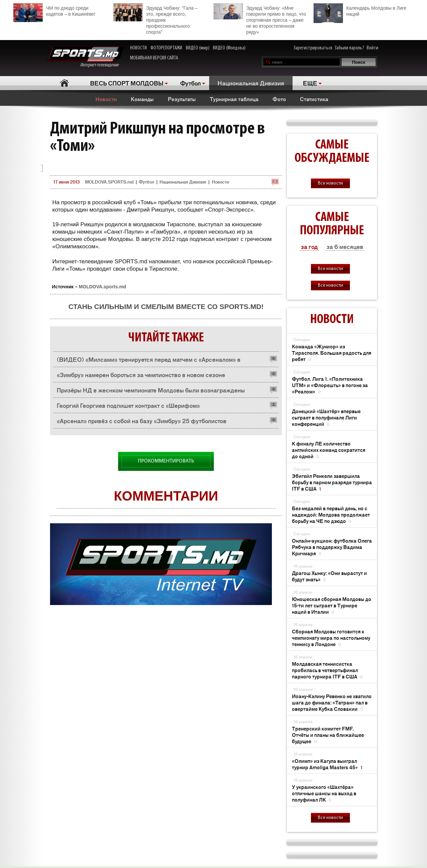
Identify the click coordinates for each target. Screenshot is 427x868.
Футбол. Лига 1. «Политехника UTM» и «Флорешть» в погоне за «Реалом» (330, 385)
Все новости (330, 183)
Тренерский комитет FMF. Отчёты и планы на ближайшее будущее (328, 735)
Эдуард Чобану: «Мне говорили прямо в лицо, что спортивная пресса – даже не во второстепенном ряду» (260, 19)
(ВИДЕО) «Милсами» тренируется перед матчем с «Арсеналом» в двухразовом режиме (149, 361)
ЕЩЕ (310, 83)
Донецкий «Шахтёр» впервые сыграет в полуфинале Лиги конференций (326, 417)
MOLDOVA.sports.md (102, 287)
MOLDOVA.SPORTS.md (109, 182)
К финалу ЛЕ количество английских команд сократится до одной (329, 450)
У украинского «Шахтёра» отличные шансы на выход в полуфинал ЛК (324, 793)
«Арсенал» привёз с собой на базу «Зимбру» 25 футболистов (142, 420)
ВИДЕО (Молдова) (229, 48)
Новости (106, 99)
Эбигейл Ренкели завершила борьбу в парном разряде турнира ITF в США (332, 482)
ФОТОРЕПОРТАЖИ (166, 48)
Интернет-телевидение (85, 57)
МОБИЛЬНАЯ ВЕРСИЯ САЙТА (154, 58)
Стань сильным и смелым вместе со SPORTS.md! (166, 307)
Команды (142, 99)
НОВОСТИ (138, 48)
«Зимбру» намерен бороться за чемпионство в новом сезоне (141, 374)
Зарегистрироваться (313, 48)
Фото (279, 99)
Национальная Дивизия (251, 83)
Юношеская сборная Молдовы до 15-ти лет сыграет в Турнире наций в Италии (332, 605)
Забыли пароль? (349, 48)
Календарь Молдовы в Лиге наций (360, 10)
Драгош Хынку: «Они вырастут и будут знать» (329, 576)
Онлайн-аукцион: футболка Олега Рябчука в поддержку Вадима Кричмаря (332, 547)
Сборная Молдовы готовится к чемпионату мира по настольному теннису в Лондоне (331, 638)
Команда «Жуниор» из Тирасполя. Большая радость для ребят (332, 353)
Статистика (314, 99)
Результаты (182, 99)
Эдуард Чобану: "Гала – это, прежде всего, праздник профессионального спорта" (155, 19)
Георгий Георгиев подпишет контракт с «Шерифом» (128, 405)
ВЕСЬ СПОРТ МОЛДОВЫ (127, 83)
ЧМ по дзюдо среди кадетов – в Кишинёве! (54, 10)
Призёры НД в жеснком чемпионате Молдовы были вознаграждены (151, 390)
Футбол (190, 83)
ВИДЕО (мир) (198, 48)
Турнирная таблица (234, 99)
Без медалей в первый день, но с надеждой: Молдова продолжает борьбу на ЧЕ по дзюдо (331, 514)
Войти (372, 48)
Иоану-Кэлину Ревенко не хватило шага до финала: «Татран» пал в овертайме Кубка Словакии (332, 702)
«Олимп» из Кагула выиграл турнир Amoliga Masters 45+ (327, 764)
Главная (64, 83)
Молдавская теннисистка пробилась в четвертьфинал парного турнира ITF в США (327, 670)
